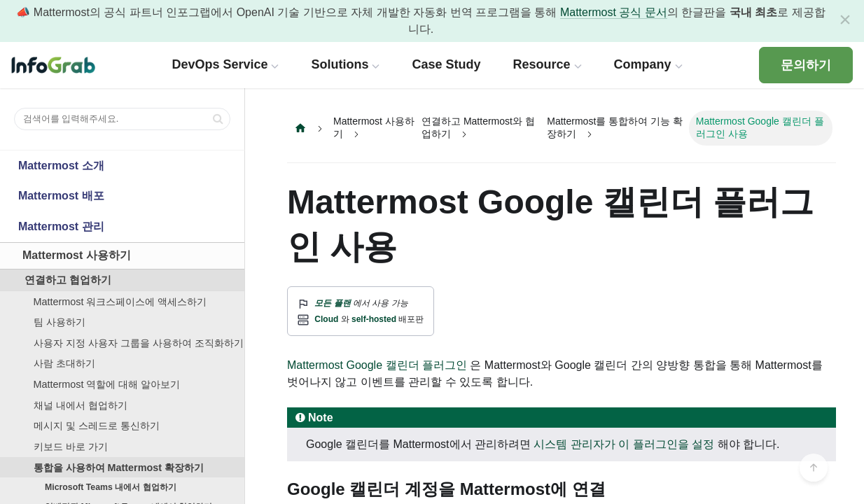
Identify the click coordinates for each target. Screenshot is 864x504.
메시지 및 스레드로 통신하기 (97, 426)
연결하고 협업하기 (68, 280)
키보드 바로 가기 (71, 447)
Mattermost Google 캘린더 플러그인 (377, 365)
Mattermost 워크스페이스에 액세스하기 (120, 302)
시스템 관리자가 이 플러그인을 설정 (624, 444)
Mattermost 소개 (61, 166)
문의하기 (806, 65)
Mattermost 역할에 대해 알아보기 (107, 384)
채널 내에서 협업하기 (81, 405)
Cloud (326, 319)
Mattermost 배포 (61, 196)
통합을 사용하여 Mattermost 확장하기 (119, 468)
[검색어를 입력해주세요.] (122, 119)
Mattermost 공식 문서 (614, 12)
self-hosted (374, 319)
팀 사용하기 (60, 322)
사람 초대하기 (64, 363)
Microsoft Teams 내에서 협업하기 (111, 487)
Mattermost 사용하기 (77, 255)
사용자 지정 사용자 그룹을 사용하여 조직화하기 (139, 343)
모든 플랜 (332, 303)
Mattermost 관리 (61, 226)
